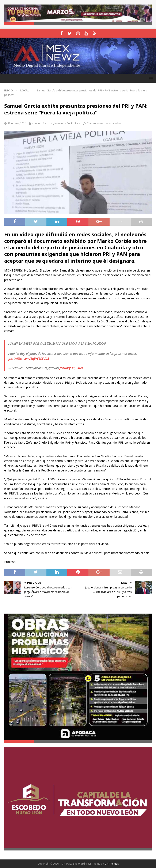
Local (50, 123)
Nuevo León (62, 123)
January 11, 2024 (71, 368)
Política (76, 123)
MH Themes (112, 864)
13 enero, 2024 (17, 123)
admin (36, 123)
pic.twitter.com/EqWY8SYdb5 (29, 359)
